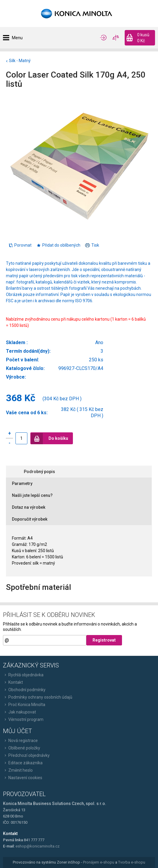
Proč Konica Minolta (24, 705)
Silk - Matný (20, 61)
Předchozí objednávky (26, 755)
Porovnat (20, 245)
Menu (17, 38)
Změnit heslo (18, 770)
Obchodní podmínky (24, 690)
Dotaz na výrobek (29, 507)
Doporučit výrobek (30, 519)
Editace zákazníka (23, 763)
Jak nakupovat (19, 712)
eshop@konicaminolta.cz (37, 846)
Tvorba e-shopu (132, 862)
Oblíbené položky (22, 748)
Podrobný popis (39, 472)
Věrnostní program (23, 719)
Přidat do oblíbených (58, 245)
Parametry (22, 483)
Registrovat (104, 640)
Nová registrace (20, 741)
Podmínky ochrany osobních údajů (38, 697)
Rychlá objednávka (23, 675)
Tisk (92, 245)
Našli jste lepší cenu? (32, 495)
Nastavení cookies (23, 778)
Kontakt (13, 682)
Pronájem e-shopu (99, 862)
